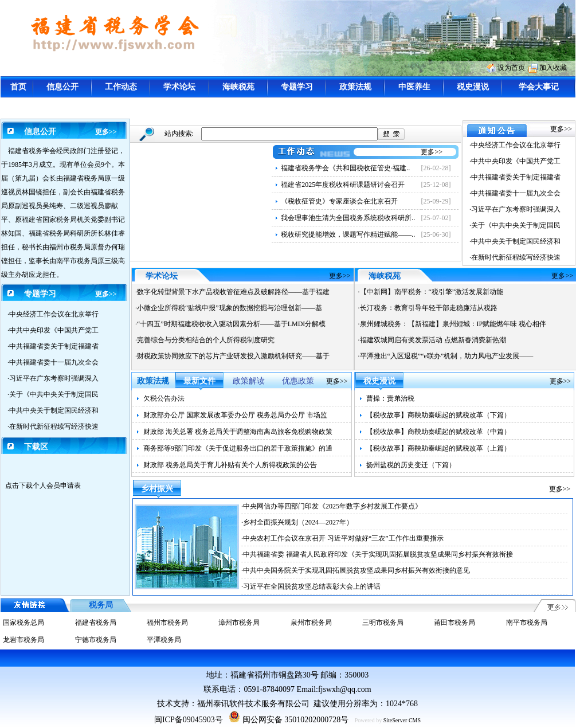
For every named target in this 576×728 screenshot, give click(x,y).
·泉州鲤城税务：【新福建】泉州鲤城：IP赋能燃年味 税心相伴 (452, 324)
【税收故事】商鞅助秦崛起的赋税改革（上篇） (438, 448)
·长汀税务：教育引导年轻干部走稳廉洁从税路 (428, 308)
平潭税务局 (164, 640)
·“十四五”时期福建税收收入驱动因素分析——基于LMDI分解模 (230, 324)
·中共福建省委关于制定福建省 (53, 346)
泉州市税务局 (311, 623)
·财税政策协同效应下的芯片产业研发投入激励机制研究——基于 (232, 356)
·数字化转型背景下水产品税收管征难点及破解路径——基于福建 (232, 292)
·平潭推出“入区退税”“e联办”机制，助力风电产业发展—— (446, 356)
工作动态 (121, 87)
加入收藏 (553, 68)
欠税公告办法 (164, 398)
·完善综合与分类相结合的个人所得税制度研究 (205, 340)
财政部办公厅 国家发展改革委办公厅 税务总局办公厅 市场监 (235, 415)
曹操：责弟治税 (390, 398)
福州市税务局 (167, 623)
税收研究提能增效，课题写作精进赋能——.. (348, 234)
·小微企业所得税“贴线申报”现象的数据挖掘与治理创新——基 (229, 308)
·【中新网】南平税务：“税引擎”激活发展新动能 (431, 292)
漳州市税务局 (239, 623)
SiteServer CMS (402, 720)
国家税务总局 (23, 623)
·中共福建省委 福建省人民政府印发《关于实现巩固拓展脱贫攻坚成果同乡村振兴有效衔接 (377, 554)
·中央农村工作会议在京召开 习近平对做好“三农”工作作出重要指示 (342, 538)
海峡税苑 (238, 87)
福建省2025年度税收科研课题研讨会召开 (343, 185)
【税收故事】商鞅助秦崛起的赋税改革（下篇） (438, 415)
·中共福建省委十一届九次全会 (53, 362)
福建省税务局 (96, 623)
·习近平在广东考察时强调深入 (53, 378)
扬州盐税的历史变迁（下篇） (411, 465)
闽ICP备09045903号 (189, 720)
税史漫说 (473, 87)
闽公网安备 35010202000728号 (289, 720)
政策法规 (355, 87)
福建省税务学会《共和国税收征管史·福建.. (345, 168)
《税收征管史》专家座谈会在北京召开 (339, 201)
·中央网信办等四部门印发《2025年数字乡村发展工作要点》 (332, 506)
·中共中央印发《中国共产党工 (53, 330)
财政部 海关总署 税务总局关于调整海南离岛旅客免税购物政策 (238, 432)
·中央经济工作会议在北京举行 (53, 314)
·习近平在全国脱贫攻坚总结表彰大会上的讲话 (311, 586)
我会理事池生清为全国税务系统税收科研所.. (348, 218)
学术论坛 (179, 87)
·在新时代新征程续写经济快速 (53, 426)
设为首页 (511, 68)
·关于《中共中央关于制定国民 (53, 394)
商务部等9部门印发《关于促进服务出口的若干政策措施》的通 (238, 448)
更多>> (106, 132)
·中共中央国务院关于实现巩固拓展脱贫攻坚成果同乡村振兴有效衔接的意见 (356, 570)
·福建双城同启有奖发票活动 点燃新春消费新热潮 (432, 340)
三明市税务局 (383, 623)
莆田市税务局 (454, 623)
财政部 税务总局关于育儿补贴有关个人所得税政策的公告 (230, 465)
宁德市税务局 (96, 640)
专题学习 (297, 87)
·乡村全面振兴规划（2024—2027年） (297, 522)
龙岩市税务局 (23, 640)
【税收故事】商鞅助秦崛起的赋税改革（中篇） (438, 432)
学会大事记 (539, 87)
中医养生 (414, 87)
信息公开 (62, 87)
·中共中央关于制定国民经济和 (53, 410)
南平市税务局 (527, 623)
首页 (18, 87)
